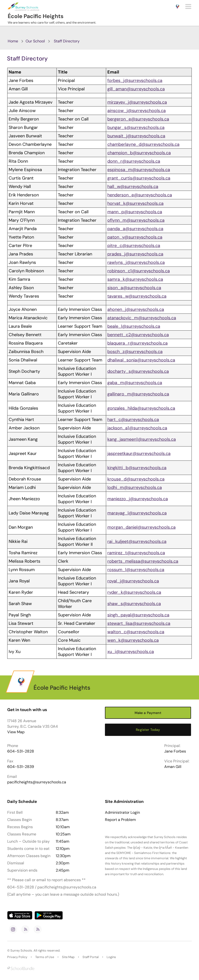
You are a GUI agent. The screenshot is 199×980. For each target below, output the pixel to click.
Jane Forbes (175, 751)
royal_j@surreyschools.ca (133, 581)
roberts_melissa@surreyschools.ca (143, 561)
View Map (16, 732)
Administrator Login (122, 813)
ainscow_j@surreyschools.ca (137, 111)
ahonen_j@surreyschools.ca (136, 309)
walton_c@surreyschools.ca (136, 632)
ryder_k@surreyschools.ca (134, 592)
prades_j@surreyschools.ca (135, 254)
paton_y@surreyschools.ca (135, 237)
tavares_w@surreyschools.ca (137, 296)
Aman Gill (173, 767)
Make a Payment (148, 713)
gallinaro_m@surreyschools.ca (138, 394)
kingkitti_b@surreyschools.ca (137, 468)
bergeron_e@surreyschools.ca (138, 119)
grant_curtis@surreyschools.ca (139, 178)
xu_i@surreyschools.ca (131, 652)
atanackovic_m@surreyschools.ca (142, 318)
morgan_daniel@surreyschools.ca (141, 527)
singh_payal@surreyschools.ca (138, 615)
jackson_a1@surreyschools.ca (137, 428)
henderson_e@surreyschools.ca (140, 195)
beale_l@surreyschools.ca (134, 326)
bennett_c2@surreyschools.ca (138, 335)
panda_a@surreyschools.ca (135, 229)
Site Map (68, 957)
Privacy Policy (17, 957)
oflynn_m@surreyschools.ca (136, 220)
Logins (111, 957)
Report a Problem (120, 820)
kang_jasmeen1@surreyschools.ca (142, 439)
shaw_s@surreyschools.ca (134, 604)
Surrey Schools (21, 950)
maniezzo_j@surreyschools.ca (138, 499)
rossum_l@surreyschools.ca (136, 570)
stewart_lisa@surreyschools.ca (139, 623)
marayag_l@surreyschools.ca (137, 513)
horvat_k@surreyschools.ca (135, 203)
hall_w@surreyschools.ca (133, 187)
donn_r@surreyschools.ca (134, 161)
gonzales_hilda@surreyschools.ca (141, 408)
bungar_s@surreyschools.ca (136, 127)
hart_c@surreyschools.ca (133, 420)
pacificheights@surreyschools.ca (37, 782)
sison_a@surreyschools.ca (134, 288)
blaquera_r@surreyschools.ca (137, 343)
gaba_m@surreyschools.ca (135, 383)
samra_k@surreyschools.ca (135, 279)
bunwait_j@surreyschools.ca (136, 136)
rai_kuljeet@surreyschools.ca (137, 541)
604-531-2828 (21, 751)
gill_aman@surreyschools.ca (136, 89)
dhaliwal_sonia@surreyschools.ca (141, 360)
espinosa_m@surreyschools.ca (139, 170)
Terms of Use (45, 957)
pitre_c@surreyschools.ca (134, 246)
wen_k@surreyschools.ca (133, 640)
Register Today (148, 730)
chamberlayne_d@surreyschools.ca (143, 144)
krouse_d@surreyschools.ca (136, 479)
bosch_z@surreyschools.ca (135, 352)
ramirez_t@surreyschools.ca (136, 553)
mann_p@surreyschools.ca (135, 212)
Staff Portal (91, 957)
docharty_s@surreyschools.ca (138, 371)
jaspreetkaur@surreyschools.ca (139, 453)
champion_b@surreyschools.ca (139, 153)
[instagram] (13, 929)
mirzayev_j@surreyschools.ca (137, 102)
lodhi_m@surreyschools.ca (135, 487)
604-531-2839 (21, 767)
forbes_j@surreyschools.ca (135, 80)
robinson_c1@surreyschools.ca (139, 271)
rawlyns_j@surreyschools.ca (136, 262)
